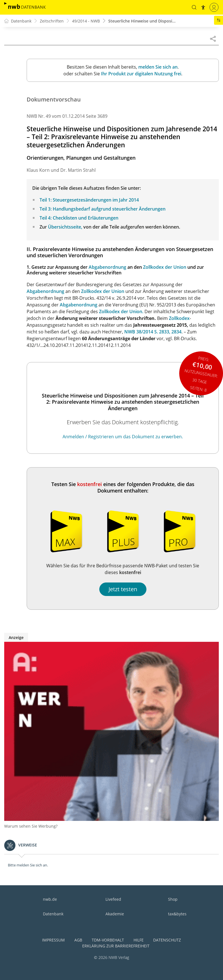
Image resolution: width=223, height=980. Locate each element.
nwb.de (50, 899)
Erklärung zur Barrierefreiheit (116, 946)
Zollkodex (179, 318)
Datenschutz (167, 940)
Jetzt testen (123, 589)
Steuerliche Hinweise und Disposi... (142, 21)
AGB (78, 940)
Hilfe (139, 940)
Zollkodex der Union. (121, 311)
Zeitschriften (52, 21)
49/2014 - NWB (86, 21)
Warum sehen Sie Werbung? (31, 826)
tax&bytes (177, 914)
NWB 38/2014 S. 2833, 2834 (153, 332)
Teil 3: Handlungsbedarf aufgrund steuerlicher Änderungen (103, 209)
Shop (173, 899)
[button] (194, 7)
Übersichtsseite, (65, 227)
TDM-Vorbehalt (108, 940)
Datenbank (53, 914)
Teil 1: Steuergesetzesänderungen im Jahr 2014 (89, 200)
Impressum (53, 940)
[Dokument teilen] (213, 39)
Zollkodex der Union (165, 267)
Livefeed (113, 899)
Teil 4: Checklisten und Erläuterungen (79, 218)
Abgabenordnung (107, 267)
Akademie (115, 914)
